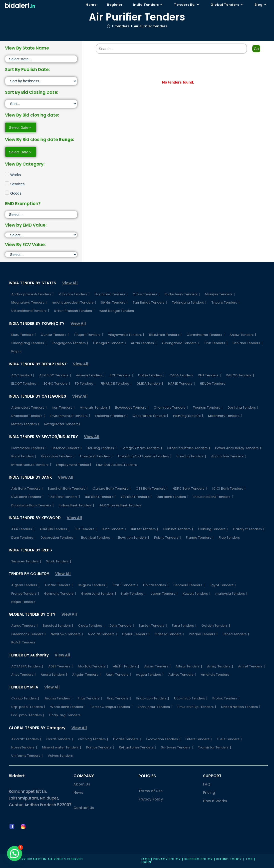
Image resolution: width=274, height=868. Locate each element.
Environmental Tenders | (70, 416)
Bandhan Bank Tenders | (68, 489)
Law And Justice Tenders (116, 465)
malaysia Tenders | (231, 594)
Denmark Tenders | (189, 585)
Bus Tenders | (86, 529)
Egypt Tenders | (223, 585)
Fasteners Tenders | (111, 416)
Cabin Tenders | (151, 375)
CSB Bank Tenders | (152, 489)
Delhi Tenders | (122, 626)
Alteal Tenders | (189, 666)
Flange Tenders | (200, 538)
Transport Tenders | (96, 456)
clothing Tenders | (93, 739)
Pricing (209, 792)
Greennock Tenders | (28, 634)
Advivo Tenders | (182, 675)
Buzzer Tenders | (144, 529)
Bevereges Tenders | (132, 407)
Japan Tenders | (164, 594)
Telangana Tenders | (189, 302)
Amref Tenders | (251, 666)
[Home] (109, 26)
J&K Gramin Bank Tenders (120, 505)
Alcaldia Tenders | (93, 666)
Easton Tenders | (153, 626)
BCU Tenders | (121, 375)
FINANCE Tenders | (116, 383)
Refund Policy (229, 859)
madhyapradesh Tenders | (74, 302)
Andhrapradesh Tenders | (32, 294)
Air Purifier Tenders (150, 26)
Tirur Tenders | (216, 343)
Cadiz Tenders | (91, 626)
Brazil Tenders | (125, 585)
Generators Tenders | (150, 416)
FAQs (145, 859)
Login (146, 862)
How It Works (215, 801)
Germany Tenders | (60, 594)
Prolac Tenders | (226, 698)
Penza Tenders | (236, 634)
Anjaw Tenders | (243, 335)
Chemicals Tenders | (171, 407)
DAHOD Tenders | (240, 375)
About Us (82, 784)
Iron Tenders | (63, 407)
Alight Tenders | (126, 666)
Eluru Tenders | (23, 335)
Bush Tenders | (114, 529)
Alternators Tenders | (29, 407)
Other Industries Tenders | (189, 448)
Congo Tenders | (25, 698)
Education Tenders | (58, 456)
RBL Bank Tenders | (100, 497)
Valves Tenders (60, 756)
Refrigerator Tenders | (62, 424)
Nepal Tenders (23, 602)
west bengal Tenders (117, 311)
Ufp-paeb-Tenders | (28, 707)
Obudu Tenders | (136, 634)
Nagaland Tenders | (111, 294)
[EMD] (41, 235)
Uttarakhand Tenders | (30, 311)
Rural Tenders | (24, 456)
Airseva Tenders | (90, 375)
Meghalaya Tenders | (29, 302)
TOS (249, 859)
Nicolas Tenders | (102, 634)
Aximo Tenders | (157, 666)
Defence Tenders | (67, 448)
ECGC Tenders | (57, 383)
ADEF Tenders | (60, 666)
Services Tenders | (26, 561)
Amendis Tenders (215, 675)
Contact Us (84, 808)
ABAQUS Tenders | (54, 529)
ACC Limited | (23, 375)
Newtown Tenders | (67, 634)
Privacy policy (167, 859)
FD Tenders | (85, 383)
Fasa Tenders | (184, 626)
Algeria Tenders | (25, 585)
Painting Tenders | (188, 416)
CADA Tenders (181, 375)
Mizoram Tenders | (74, 294)
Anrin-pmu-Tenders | (155, 707)
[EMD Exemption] (41, 214)
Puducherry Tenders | (182, 294)
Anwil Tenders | (118, 675)
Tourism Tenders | (208, 407)
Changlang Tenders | (29, 343)
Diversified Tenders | (28, 416)
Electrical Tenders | (96, 538)
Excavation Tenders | (163, 739)
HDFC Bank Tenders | (190, 489)
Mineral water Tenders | (62, 747)
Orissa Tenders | (146, 294)
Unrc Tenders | (119, 698)
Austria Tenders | (59, 585)
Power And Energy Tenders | (238, 448)
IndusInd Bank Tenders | (213, 497)
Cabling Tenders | (213, 529)
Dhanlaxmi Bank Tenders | (32, 505)
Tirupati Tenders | (88, 335)
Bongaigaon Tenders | (70, 343)
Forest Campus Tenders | (111, 707)
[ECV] (41, 254)
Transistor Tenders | (214, 747)
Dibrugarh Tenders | (110, 343)
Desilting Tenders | (243, 407)
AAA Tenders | (23, 529)
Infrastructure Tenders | (31, 465)
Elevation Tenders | (133, 538)
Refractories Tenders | (137, 747)
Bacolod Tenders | (58, 626)
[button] (14, 853)
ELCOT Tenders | (25, 383)
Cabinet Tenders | (178, 529)
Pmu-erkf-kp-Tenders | (197, 707)
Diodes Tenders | (127, 739)
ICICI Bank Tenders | (229, 489)
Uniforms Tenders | (27, 756)
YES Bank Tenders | (136, 497)
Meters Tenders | (25, 424)
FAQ (207, 784)
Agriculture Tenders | (228, 456)
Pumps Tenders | (100, 747)
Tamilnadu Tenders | (150, 302)
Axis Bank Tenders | (27, 489)
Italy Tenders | (133, 594)
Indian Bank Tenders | (76, 505)
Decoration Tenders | (58, 538)
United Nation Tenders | (241, 707)
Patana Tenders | (203, 634)
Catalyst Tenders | (249, 529)
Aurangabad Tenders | (180, 343)
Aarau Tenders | (24, 626)
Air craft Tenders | (26, 739)
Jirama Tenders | (58, 698)
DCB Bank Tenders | (27, 497)
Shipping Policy (198, 859)
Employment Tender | (74, 465)
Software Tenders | (177, 747)
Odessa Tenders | (169, 634)
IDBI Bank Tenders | (64, 497)
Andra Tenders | (54, 675)
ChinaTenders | (156, 585)
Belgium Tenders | (93, 585)
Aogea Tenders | (150, 675)
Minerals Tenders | (95, 407)
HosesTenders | (24, 747)
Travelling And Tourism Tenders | (144, 456)
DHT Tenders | (209, 375)
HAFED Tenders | (181, 383)
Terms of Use (150, 791)
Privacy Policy (151, 799)
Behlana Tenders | (248, 343)
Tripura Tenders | (225, 302)
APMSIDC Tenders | (55, 375)
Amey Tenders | (220, 666)
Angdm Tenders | (86, 675)
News (78, 792)
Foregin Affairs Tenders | (142, 448)
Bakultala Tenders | (165, 335)
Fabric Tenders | (167, 538)
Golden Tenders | (216, 626)
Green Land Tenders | (99, 594)
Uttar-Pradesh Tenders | (74, 311)
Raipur (16, 351)
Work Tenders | (59, 561)
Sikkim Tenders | (114, 302)
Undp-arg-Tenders (65, 715)
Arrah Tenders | (144, 343)
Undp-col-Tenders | (152, 698)
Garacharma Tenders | (206, 335)
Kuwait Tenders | (196, 594)
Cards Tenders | (60, 739)
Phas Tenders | (90, 698)
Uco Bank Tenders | (172, 497)
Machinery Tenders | (225, 416)
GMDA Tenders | (150, 383)
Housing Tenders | (102, 448)
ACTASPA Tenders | (27, 666)
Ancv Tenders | (23, 675)
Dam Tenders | (23, 538)
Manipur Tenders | (220, 294)
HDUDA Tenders (212, 383)
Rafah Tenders (23, 642)
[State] (41, 59)
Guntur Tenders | (55, 335)
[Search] (171, 49)
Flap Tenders (229, 538)
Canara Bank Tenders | (112, 489)
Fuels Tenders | (229, 739)
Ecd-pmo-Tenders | (28, 715)
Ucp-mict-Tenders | (191, 698)
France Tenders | (25, 594)
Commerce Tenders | (29, 448)
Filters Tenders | (199, 739)
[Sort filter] (41, 81)
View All (70, 283)
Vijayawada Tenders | (126, 335)
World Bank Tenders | (68, 707)
